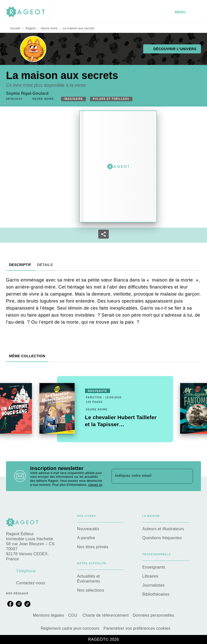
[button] (172, 49)
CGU (73, 615)
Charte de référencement (106, 615)
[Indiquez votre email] (146, 476)
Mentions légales (48, 615)
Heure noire (49, 28)
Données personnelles (153, 615)
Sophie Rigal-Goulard (27, 93)
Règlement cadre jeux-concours (70, 628)
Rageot (31, 28)
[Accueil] (27, 12)
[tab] (20, 265)
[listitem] (10, 604)
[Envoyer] (187, 476)
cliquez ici (95, 485)
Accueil (15, 28)
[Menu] (182, 12)
